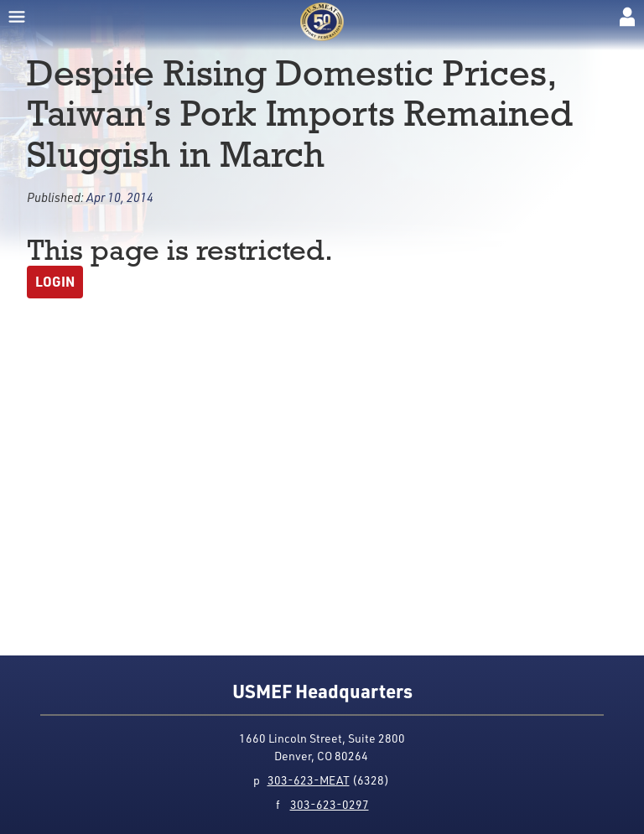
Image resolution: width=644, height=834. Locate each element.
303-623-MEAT (309, 780)
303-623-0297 (330, 804)
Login (55, 281)
